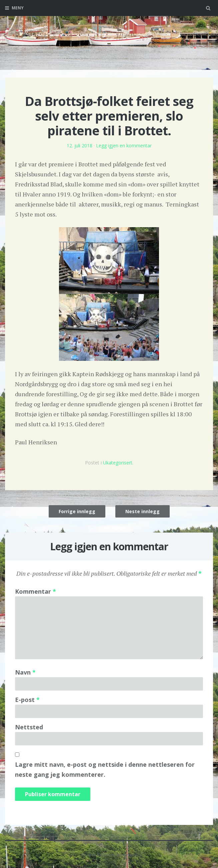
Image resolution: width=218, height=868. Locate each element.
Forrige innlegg (77, 511)
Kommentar (35, 591)
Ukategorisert (118, 463)
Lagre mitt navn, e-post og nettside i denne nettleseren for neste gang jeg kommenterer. (105, 769)
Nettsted (29, 727)
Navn (25, 672)
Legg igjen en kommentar (124, 146)
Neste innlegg (142, 511)
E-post (27, 700)
